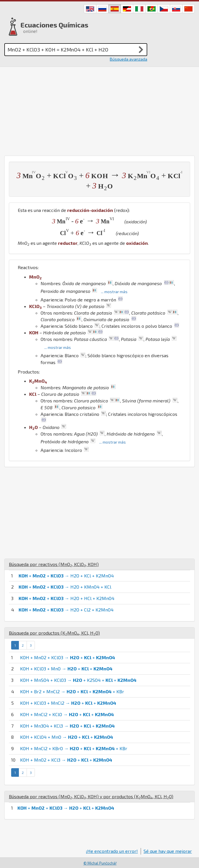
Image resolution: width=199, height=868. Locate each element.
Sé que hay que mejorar (168, 851)
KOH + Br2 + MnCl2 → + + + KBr (72, 691)
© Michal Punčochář (100, 863)
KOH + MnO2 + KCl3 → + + (66, 760)
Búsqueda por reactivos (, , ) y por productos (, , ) (91, 796)
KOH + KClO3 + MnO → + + (66, 669)
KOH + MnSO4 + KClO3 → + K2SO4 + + (78, 680)
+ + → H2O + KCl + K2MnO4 (66, 576)
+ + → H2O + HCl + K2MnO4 (66, 598)
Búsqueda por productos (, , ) (54, 633)
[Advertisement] (100, 110)
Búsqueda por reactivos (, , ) (54, 564)
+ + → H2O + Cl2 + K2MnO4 (66, 610)
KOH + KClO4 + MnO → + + (66, 737)
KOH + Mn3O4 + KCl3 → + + (67, 726)
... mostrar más (114, 292)
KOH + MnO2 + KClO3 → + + (67, 657)
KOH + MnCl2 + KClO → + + (67, 714)
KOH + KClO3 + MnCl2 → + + (68, 703)
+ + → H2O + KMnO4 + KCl (65, 587)
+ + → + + (66, 808)
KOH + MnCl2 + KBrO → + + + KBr (74, 748)
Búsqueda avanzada (129, 59)
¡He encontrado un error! (112, 851)
